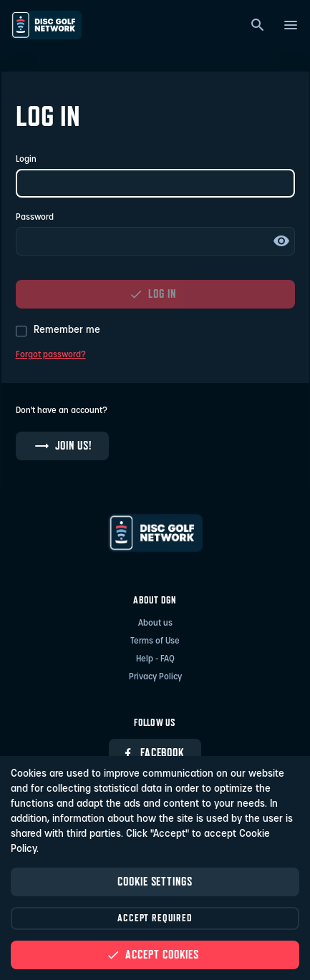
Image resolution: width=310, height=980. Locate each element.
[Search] (258, 25)
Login (26, 160)
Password (35, 218)
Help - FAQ (155, 659)
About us (155, 624)
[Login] (155, 183)
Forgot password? (51, 355)
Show (281, 241)
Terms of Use (155, 641)
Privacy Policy (155, 677)
